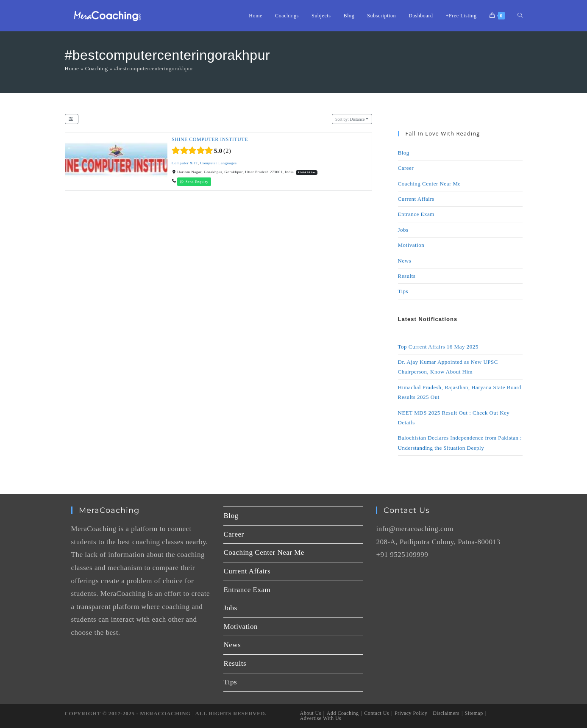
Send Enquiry (194, 182)
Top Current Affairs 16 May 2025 (438, 347)
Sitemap (474, 713)
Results (407, 276)
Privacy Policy (411, 713)
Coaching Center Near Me (429, 184)
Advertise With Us (321, 718)
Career (406, 168)
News (405, 261)
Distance (350, 119)
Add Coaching (343, 713)
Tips (403, 291)
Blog (404, 153)
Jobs (403, 230)
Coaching (97, 68)
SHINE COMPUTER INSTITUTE (210, 139)
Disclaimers (446, 713)
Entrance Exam (416, 214)
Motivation (411, 245)
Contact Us (377, 713)
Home (72, 68)
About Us (311, 713)
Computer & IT (185, 163)
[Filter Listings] (72, 119)
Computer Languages (218, 163)
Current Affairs (416, 199)
